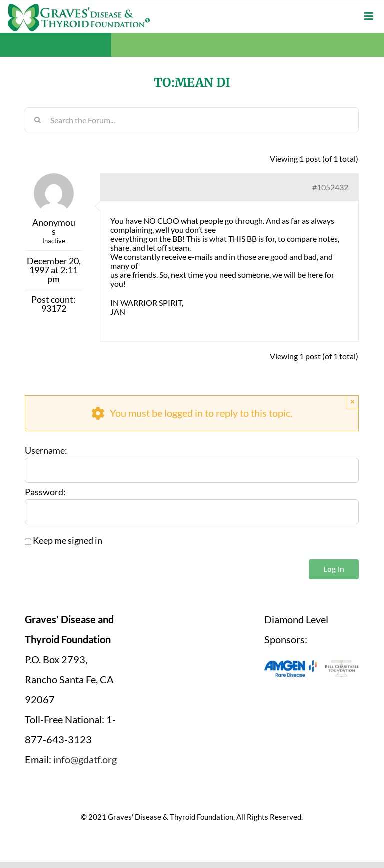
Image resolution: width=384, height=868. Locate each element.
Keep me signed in (68, 540)
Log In (334, 569)
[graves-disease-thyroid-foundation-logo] (79, 7)
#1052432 (330, 187)
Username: (46, 450)
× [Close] (353, 401)
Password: (45, 492)
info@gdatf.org (85, 759)
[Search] (37, 119)
